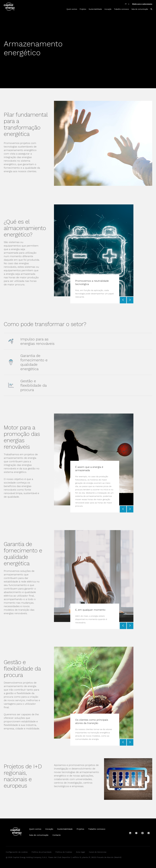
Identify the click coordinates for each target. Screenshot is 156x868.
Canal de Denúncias (98, 852)
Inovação (108, 9)
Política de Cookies (64, 852)
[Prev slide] (123, 300)
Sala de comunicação (140, 9)
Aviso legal (80, 852)
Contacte (57, 835)
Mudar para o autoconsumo (142, 4)
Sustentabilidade (95, 9)
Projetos (83, 9)
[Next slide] (130, 300)
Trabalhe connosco (121, 9)
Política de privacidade (42, 852)
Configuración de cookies (17, 852)
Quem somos (72, 9)
